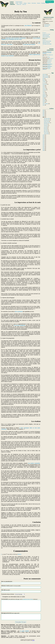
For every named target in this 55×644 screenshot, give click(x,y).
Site (43, 98)
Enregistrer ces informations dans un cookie (13, 597)
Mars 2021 (46, 131)
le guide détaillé (24, 634)
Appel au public (45, 76)
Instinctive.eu (50, 2)
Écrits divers (34, 3)
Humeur (44, 88)
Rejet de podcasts (46, 36)
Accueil (17, 3)
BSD (43, 79)
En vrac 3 (44, 40)
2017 (44, 139)
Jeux (43, 91)
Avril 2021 (46, 130)
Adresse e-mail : (21, 587)
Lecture (44, 94)
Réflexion (44, 95)
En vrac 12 (51, 59)
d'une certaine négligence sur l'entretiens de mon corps (21, 39)
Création (44, 81)
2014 (44, 143)
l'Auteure (21, 3)
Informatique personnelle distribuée (47, 65)
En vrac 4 (44, 33)
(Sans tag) (44, 75)
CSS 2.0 (24, 4)
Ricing (49, 57)
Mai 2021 (46, 128)
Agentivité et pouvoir (46, 42)
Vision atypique (45, 104)
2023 (44, 114)
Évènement (47, 26)
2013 (44, 145)
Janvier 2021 (46, 134)
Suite (44, 102)
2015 (44, 142)
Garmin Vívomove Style (47, 41)
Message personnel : (21, 619)
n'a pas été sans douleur (29, 44)
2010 (44, 149)
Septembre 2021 (47, 123)
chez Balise (27, 26)
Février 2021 (46, 132)
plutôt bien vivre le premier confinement (16, 38)
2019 (44, 137)
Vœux (44, 105)
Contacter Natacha (19, 2)
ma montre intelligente (20, 325)
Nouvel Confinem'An (46, 37)
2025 (44, 112)
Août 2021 (46, 124)
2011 (44, 148)
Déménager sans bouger (47, 44)
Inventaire (44, 90)
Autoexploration (47, 25)
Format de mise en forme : (13, 594)
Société (44, 101)
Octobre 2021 (46, 121)
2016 (44, 141)
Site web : (21, 591)
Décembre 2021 (47, 119)
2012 (44, 146)
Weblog (47, 3)
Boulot (44, 80)
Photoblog (43, 3)
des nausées (18, 312)
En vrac (44, 83)
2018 (44, 138)
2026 (44, 110)
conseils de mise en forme (28, 599)
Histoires (39, 3)
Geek (44, 86)
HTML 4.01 (19, 4)
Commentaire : (21, 606)
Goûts (44, 87)
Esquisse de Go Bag (46, 34)
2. (1, 554)
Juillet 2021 (46, 125)
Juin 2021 (46, 127)
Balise (19, 554)
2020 (44, 135)
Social (44, 100)
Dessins (29, 3)
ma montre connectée (34, 463)
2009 (44, 150)
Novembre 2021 (47, 120)
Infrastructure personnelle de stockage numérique (47, 53)
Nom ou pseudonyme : (21, 582)
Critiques (25, 3)
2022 (44, 116)
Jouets (44, 93)
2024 (44, 113)
